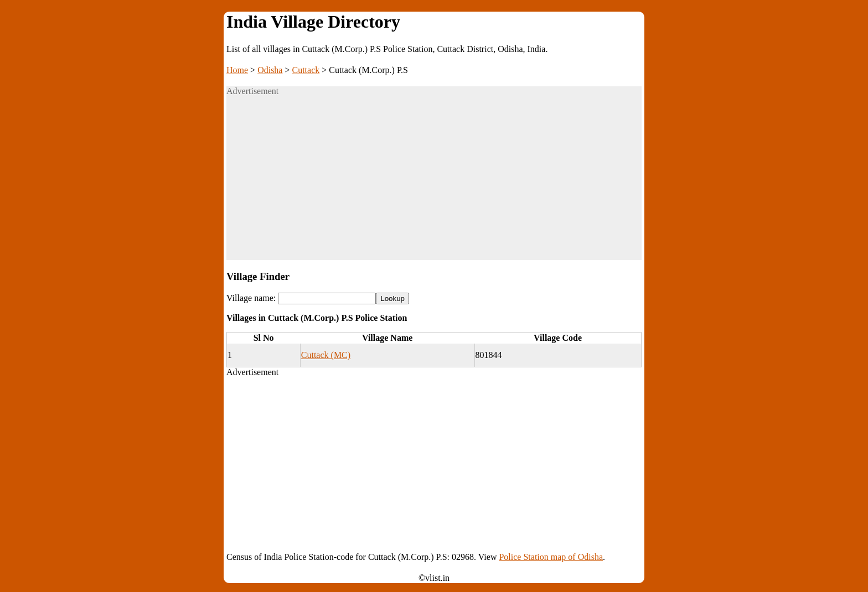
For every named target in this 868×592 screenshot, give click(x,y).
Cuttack (306, 70)
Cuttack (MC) (326, 355)
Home (237, 70)
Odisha (270, 70)
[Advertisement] (434, 183)
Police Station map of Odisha (551, 557)
